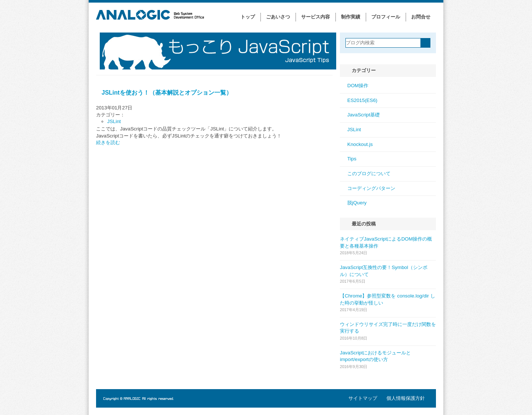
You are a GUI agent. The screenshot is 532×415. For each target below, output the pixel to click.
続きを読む (108, 142)
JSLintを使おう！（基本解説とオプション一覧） (167, 93)
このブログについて (369, 174)
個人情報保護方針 (406, 398)
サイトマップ (363, 398)
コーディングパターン (371, 188)
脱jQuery (357, 203)
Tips (352, 159)
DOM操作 (358, 86)
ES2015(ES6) (362, 100)
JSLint (114, 121)
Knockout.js (360, 144)
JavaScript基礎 (364, 115)
